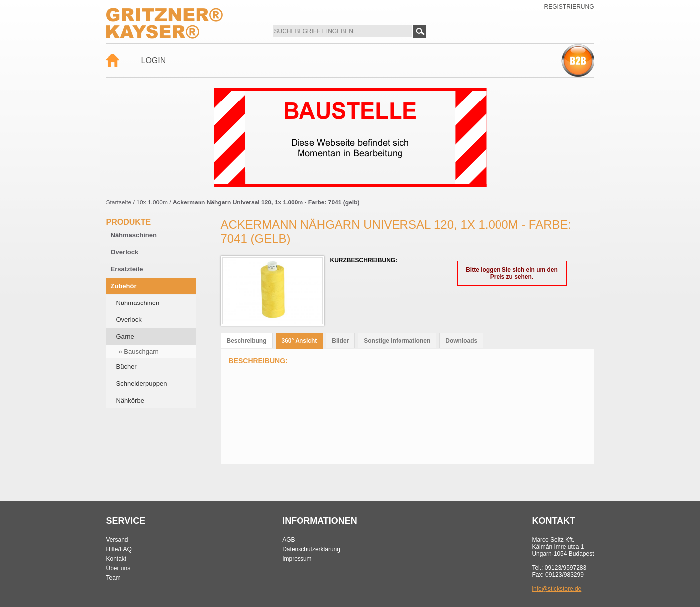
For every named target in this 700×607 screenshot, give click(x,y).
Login (154, 60)
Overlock (125, 252)
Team (114, 578)
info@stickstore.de (556, 589)
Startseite (119, 202)
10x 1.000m (152, 202)
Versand (117, 540)
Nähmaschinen (134, 235)
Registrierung (569, 7)
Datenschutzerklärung (311, 549)
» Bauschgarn (139, 352)
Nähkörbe (130, 400)
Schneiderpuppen (142, 383)
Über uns (119, 568)
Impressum (297, 559)
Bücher (127, 366)
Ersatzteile (127, 269)
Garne (125, 337)
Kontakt (117, 559)
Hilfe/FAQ (119, 549)
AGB (288, 540)
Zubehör (124, 286)
